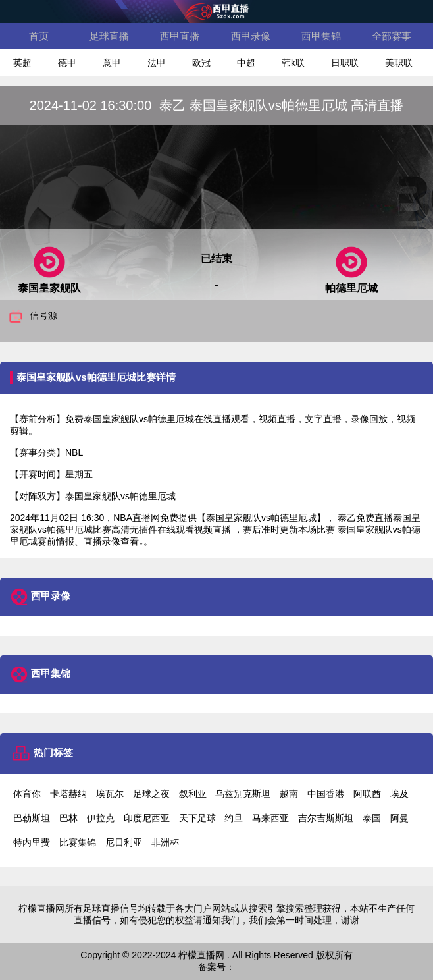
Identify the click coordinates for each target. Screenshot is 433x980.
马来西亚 (270, 818)
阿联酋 (367, 794)
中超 (246, 63)
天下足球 (197, 818)
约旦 (234, 818)
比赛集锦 (78, 842)
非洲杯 (165, 842)
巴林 (68, 818)
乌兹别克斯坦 (243, 794)
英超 (22, 63)
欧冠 (201, 63)
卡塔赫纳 (68, 794)
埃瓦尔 (110, 794)
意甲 (112, 63)
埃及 (399, 794)
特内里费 (32, 842)
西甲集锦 (321, 36)
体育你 (27, 794)
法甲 (157, 63)
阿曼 (399, 818)
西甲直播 (180, 36)
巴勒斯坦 (32, 818)
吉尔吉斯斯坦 (326, 818)
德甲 (67, 63)
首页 (39, 36)
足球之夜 (151, 794)
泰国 (372, 818)
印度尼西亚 (147, 818)
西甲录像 (251, 36)
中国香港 (326, 794)
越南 (289, 794)
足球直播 (109, 36)
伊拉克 (101, 818)
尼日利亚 (124, 842)
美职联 (399, 63)
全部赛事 (392, 36)
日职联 (345, 63)
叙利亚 (193, 794)
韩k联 (293, 63)
